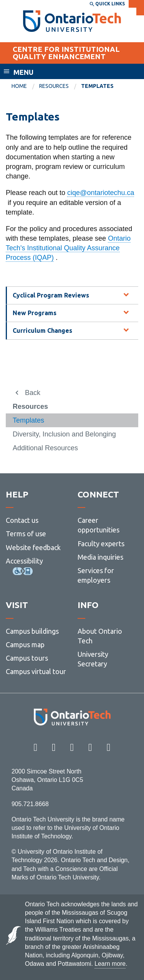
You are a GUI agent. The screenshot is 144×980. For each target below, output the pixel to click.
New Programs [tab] (35, 313)
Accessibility (24, 561)
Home (19, 86)
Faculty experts (101, 544)
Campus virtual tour (36, 671)
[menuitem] (25, 86)
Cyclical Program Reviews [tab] (51, 295)
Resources (54, 86)
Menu (23, 72)
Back (33, 393)
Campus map (25, 645)
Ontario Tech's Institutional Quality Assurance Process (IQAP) (68, 248)
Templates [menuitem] (97, 86)
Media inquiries (100, 557)
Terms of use (26, 534)
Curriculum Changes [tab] (42, 331)
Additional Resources (45, 448)
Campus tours (27, 658)
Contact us (22, 520)
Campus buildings (32, 631)
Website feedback (33, 547)
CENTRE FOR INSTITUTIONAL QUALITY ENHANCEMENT (66, 53)
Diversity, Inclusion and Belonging (64, 434)
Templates (28, 420)
